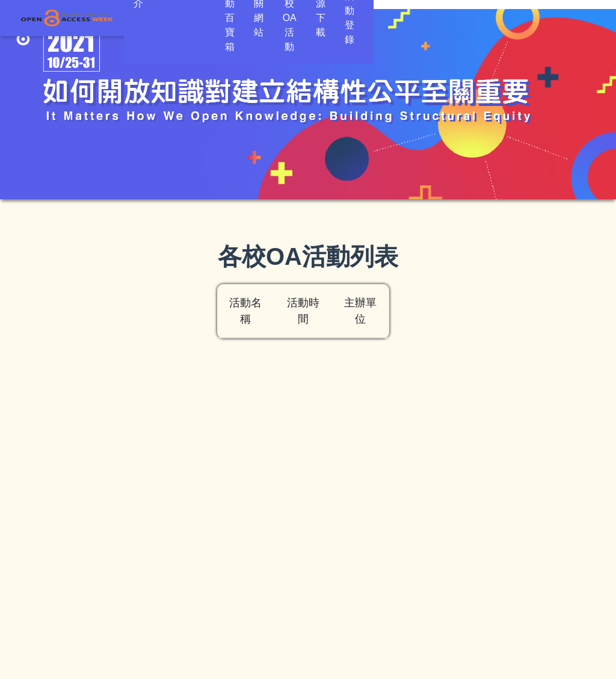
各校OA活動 (386, 18)
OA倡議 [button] (190, 18)
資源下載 (451, 18)
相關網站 (321, 18)
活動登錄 (568, 18)
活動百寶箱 (259, 18)
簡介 (143, 18)
